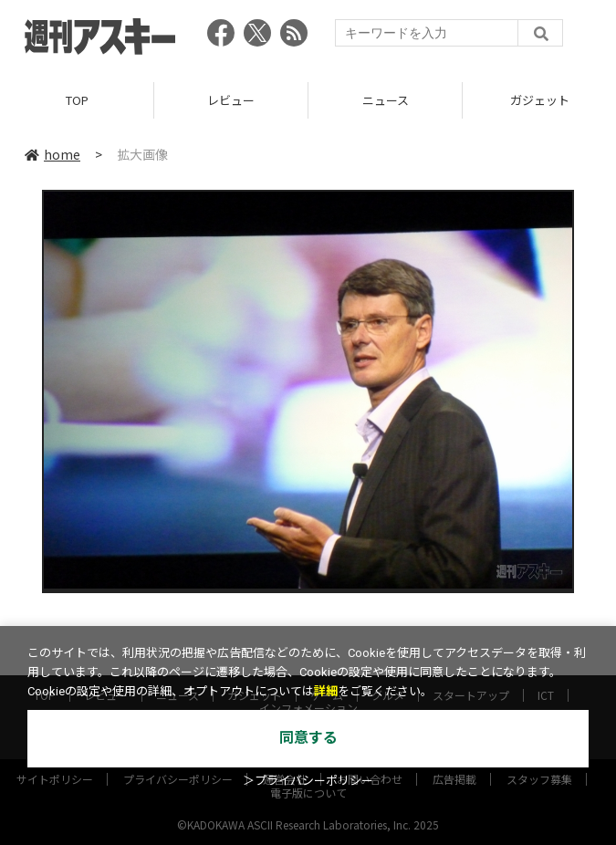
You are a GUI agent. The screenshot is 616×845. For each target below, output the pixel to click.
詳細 (326, 691)
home (52, 154)
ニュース (386, 100)
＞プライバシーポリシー (308, 781)
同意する (308, 738)
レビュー (231, 100)
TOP (77, 100)
